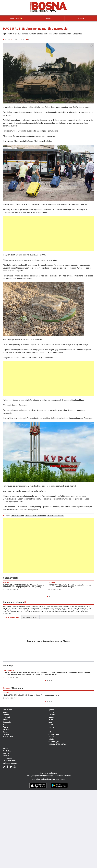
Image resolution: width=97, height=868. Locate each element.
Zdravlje (52, 715)
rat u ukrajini (18, 516)
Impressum (8, 758)
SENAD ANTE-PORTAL (57, 744)
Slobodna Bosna (49, 779)
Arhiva (6, 748)
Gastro (51, 717)
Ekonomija (7, 722)
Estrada (52, 732)
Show (51, 724)
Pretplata (7, 753)
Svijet (5, 732)
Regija (6, 727)
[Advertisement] (48, 234)
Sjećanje (52, 710)
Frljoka (51, 739)
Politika (81, 18)
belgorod (59, 516)
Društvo (6, 734)
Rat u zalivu (8, 710)
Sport (5, 724)
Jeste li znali (54, 734)
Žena (51, 729)
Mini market (8, 737)
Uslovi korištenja (10, 761)
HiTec (51, 720)
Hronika (6, 720)
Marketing (7, 751)
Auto (50, 722)
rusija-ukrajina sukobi (36, 516)
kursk (50, 516)
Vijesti (48, 18)
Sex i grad (52, 727)
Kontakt (6, 756)
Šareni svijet (53, 742)
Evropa (6, 729)
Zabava (52, 737)
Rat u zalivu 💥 (16, 18)
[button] (92, 45)
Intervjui (16, 24)
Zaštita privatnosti (10, 763)
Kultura (51, 712)
